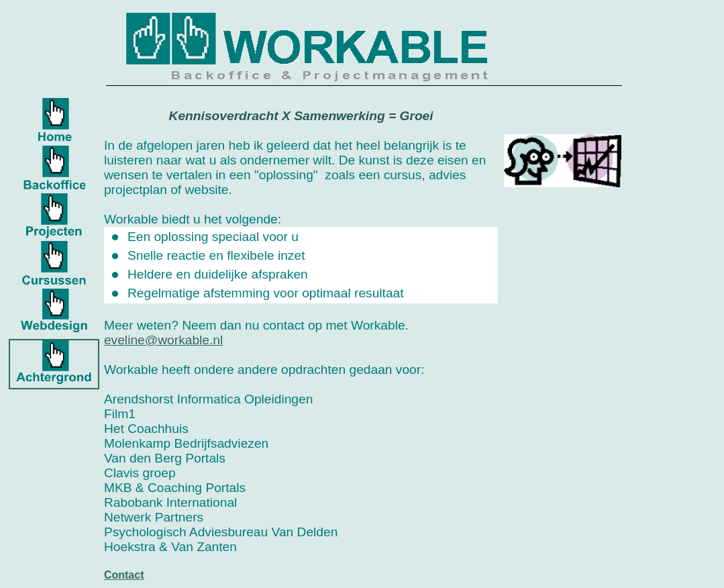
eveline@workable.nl (163, 340)
